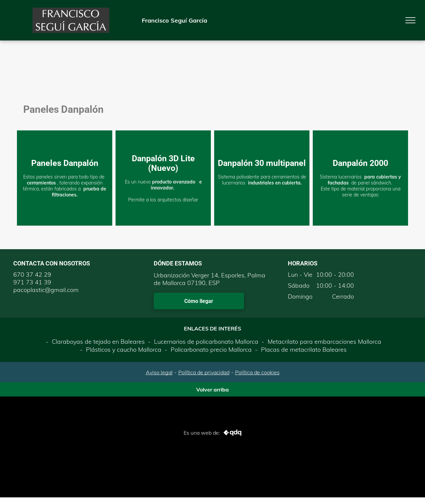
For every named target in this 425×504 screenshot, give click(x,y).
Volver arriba (212, 390)
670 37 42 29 (32, 275)
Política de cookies (257, 372)
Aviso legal (159, 372)
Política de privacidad (204, 372)
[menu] (410, 20)
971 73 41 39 (32, 282)
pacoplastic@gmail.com (46, 290)
